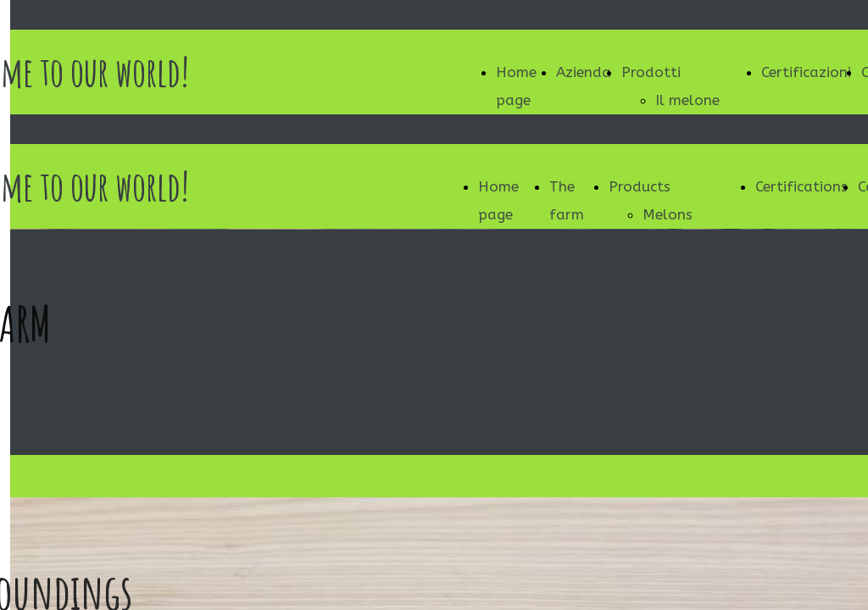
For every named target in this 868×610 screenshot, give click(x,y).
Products (640, 186)
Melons (668, 214)
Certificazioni (806, 72)
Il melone (687, 100)
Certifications (801, 186)
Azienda (584, 72)
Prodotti (651, 72)
